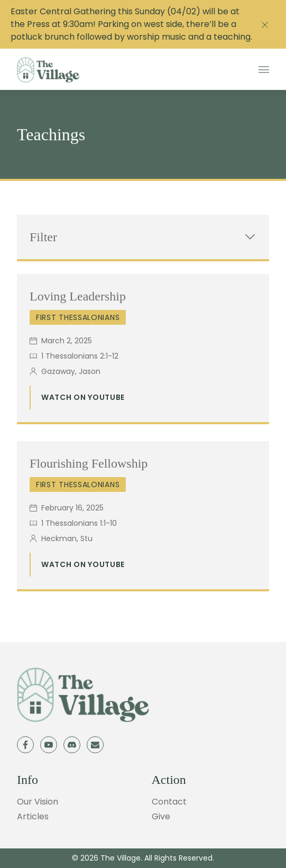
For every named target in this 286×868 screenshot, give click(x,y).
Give (161, 816)
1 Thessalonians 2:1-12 (80, 356)
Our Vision (38, 802)
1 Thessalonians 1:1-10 (79, 523)
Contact (169, 802)
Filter (143, 237)
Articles (33, 816)
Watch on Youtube (83, 397)
